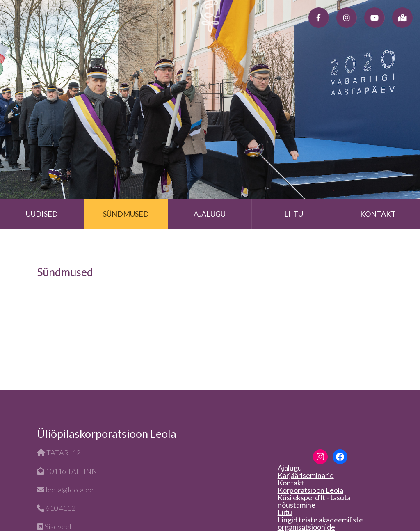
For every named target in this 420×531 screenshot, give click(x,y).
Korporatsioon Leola (310, 490)
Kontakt (378, 214)
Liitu (294, 214)
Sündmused (126, 214)
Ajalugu (210, 214)
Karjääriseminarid (306, 475)
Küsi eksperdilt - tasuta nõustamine (314, 501)
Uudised (42, 214)
